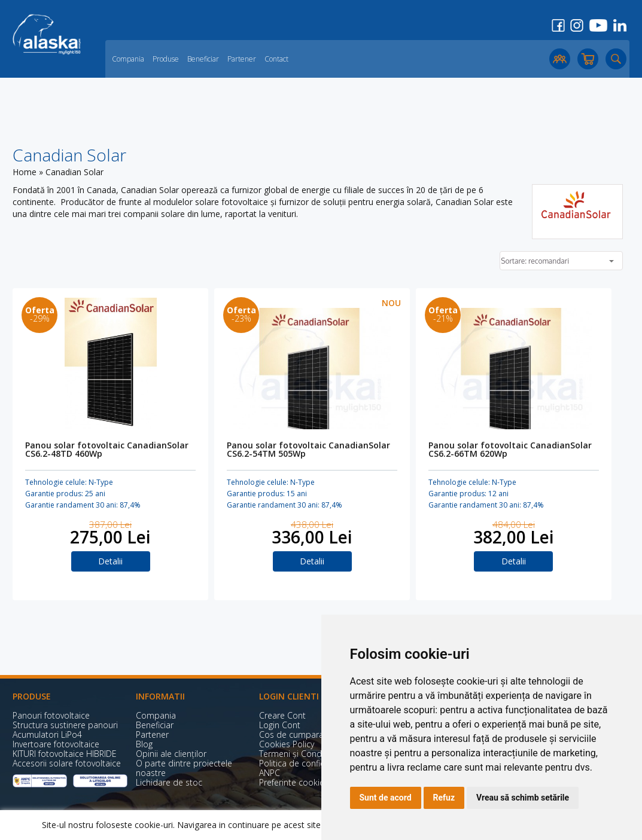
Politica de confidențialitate (311, 763)
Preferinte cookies (294, 782)
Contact (276, 59)
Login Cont (280, 725)
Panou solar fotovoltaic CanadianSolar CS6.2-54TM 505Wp (308, 450)
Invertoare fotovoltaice (56, 744)
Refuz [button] (444, 798)
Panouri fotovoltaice (51, 715)
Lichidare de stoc (169, 782)
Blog (144, 744)
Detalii (110, 561)
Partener (242, 59)
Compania (128, 59)
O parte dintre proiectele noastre (184, 768)
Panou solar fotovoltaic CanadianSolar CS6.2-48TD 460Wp (107, 450)
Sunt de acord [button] (386, 798)
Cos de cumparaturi (298, 734)
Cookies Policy (287, 744)
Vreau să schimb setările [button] (523, 798)
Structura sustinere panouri (65, 725)
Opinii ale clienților (171, 754)
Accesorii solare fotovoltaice (67, 763)
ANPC (270, 773)
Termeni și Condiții (295, 754)
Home (25, 172)
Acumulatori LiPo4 (47, 734)
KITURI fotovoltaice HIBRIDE (65, 754)
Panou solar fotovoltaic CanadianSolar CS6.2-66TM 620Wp (510, 450)
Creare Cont (282, 715)
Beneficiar (203, 59)
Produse (166, 59)
